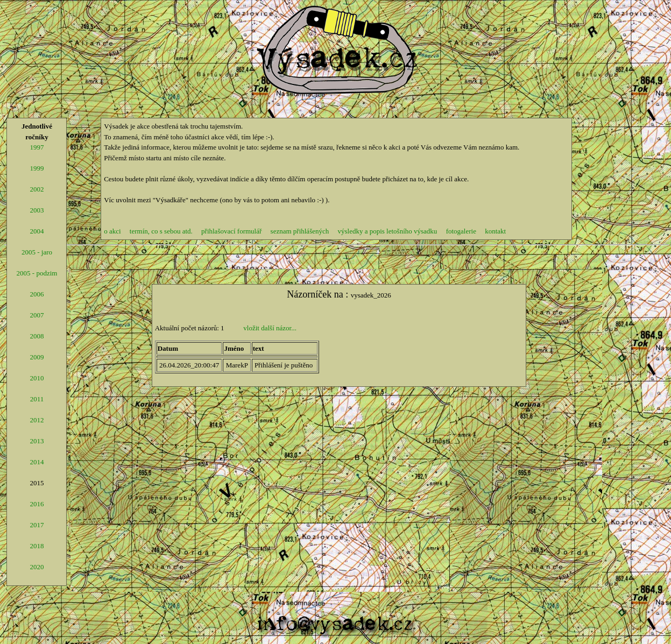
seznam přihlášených (300, 231)
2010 (37, 378)
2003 (37, 210)
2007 (37, 315)
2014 (37, 462)
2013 (37, 441)
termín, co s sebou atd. (161, 231)
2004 (37, 231)
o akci (112, 231)
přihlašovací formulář (231, 231)
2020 (37, 567)
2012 (37, 420)
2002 (37, 189)
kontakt (495, 231)
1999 (37, 168)
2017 (37, 525)
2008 (37, 336)
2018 (37, 546)
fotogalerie (461, 231)
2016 (37, 504)
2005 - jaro (37, 252)
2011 (37, 399)
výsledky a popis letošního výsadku (391, 231)
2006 (37, 294)
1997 (37, 147)
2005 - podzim (37, 273)
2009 (37, 357)
